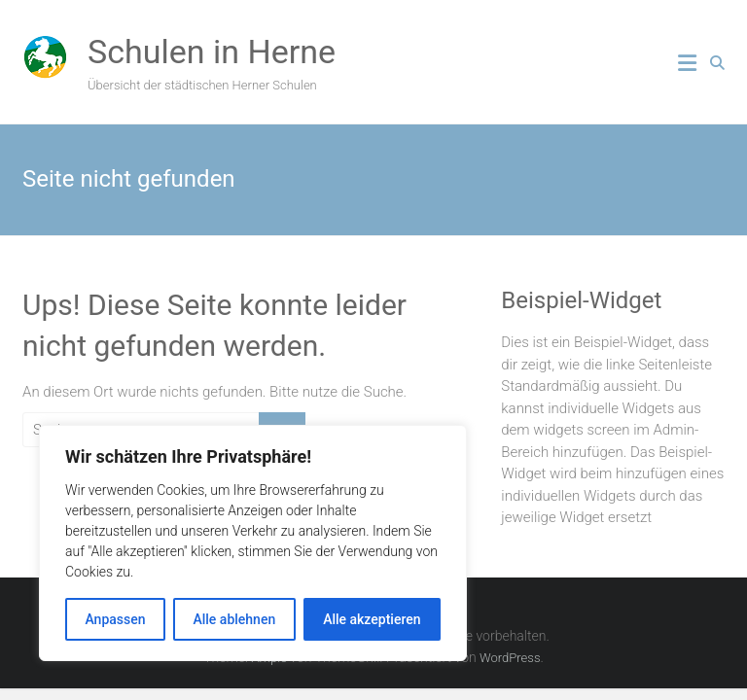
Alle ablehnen (234, 619)
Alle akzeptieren (372, 619)
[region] (253, 543)
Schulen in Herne (212, 52)
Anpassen (115, 619)
